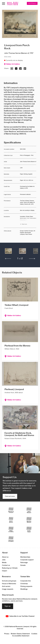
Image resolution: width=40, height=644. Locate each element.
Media (4, 563)
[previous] (8, 259)
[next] (32, 259)
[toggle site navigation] (4, 4)
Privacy (7, 634)
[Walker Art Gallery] (11, 529)
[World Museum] (29, 510)
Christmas (24, 584)
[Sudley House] (29, 529)
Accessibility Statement (21, 636)
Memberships (25, 557)
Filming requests (26, 586)
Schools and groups (9, 581)
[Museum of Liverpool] (11, 510)
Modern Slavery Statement (20, 634)
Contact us (6, 565)
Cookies (34, 634)
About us (5, 557)
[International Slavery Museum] (11, 520)
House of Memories (9, 584)
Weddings (24, 589)
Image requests (8, 589)
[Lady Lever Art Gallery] (11, 539)
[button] (8, 252)
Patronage (24, 563)
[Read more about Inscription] (28, 221)
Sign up (8, 606)
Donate (23, 565)
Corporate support (27, 560)
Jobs (4, 560)
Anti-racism (6, 586)
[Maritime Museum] (29, 520)
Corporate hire (26, 581)
